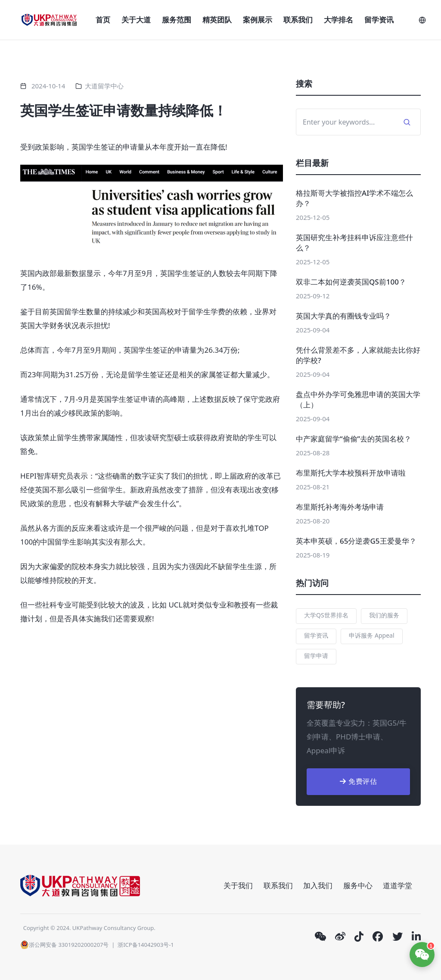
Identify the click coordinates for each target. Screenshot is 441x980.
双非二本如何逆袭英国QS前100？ (351, 282)
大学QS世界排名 (326, 615)
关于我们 (238, 885)
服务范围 (177, 20)
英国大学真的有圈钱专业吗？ (343, 316)
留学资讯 (379, 20)
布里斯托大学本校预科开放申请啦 (351, 473)
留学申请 (316, 656)
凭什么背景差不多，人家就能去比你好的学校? (358, 355)
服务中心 (358, 885)
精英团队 (217, 20)
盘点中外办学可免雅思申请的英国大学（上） (358, 399)
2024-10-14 (48, 86)
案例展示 (258, 20)
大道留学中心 (104, 86)
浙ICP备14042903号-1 (146, 945)
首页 (103, 20)
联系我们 (298, 20)
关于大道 (136, 20)
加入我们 (318, 885)
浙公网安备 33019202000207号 (64, 945)
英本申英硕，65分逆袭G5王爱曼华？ (356, 541)
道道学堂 (398, 885)
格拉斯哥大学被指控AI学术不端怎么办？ (354, 198)
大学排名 (339, 20)
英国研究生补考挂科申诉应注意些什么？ (354, 243)
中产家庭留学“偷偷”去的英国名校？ (354, 439)
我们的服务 (384, 615)
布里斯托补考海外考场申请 (340, 507)
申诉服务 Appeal (371, 635)
